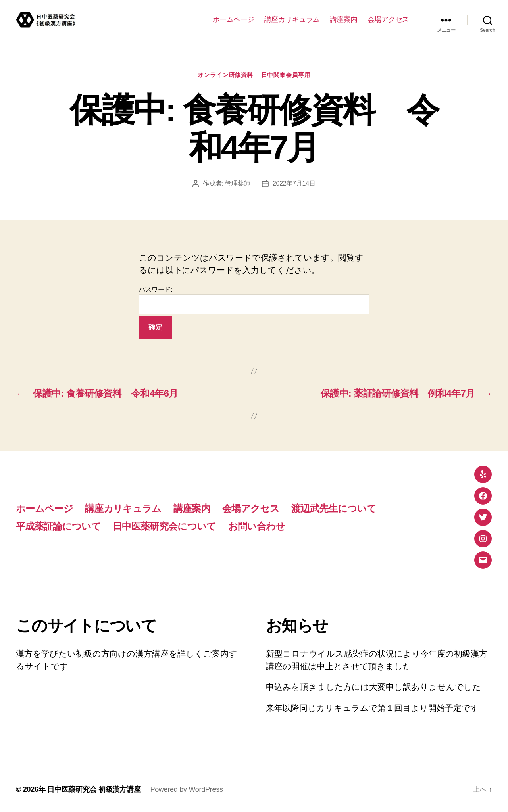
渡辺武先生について (334, 508)
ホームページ (234, 19)
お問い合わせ (257, 526)
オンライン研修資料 (225, 75)
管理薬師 (238, 183)
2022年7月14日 (294, 183)
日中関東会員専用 (286, 75)
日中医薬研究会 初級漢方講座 (94, 789)
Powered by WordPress (186, 789)
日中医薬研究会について (165, 526)
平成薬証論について (58, 526)
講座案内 (344, 19)
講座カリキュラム (292, 19)
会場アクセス (388, 19)
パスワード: (254, 300)
